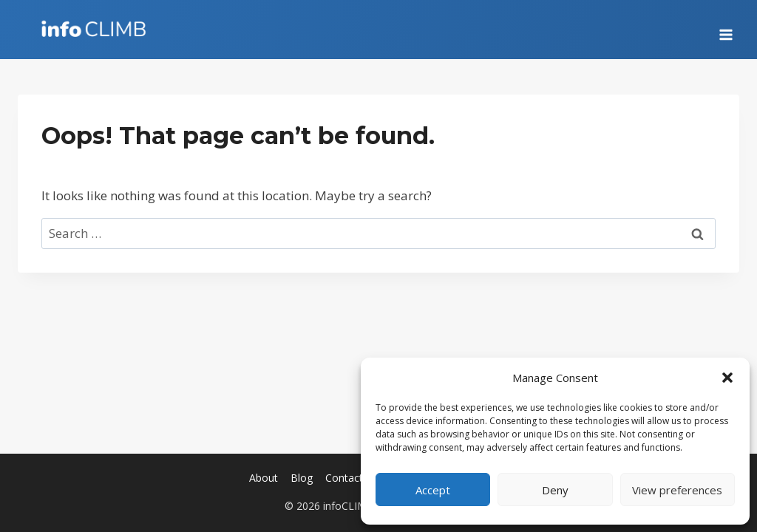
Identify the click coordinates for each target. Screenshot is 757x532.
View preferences (677, 490)
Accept (433, 490)
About (264, 478)
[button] (727, 378)
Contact (344, 478)
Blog (302, 478)
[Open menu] (726, 30)
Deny (555, 490)
